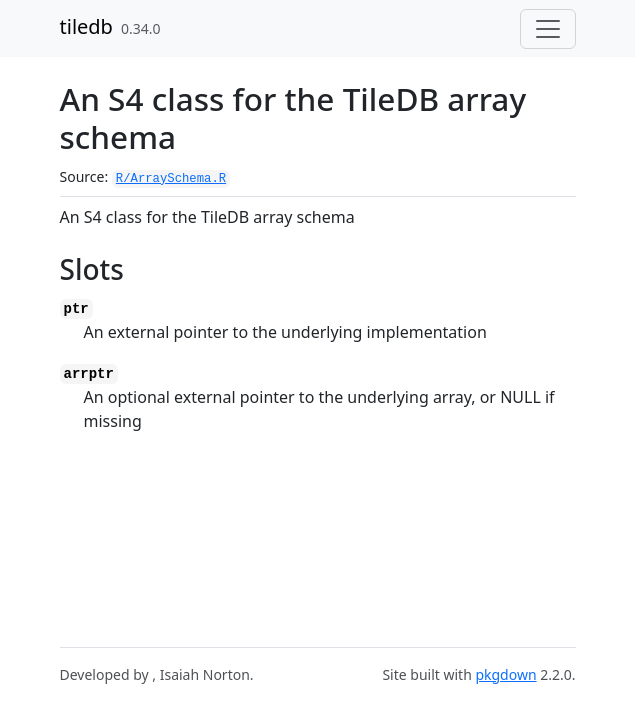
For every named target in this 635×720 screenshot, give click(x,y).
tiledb (86, 26)
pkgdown (505, 674)
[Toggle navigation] (548, 29)
